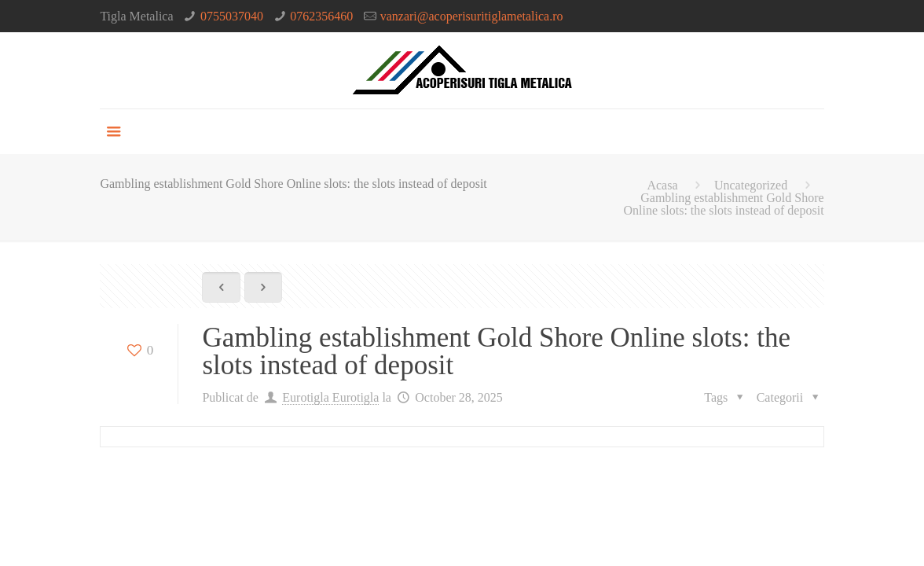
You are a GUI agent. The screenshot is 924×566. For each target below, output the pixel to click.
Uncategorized (751, 185)
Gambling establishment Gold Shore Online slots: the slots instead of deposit (723, 204)
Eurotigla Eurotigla (330, 397)
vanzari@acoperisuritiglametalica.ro (472, 16)
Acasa (662, 185)
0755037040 (232, 16)
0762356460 (321, 16)
